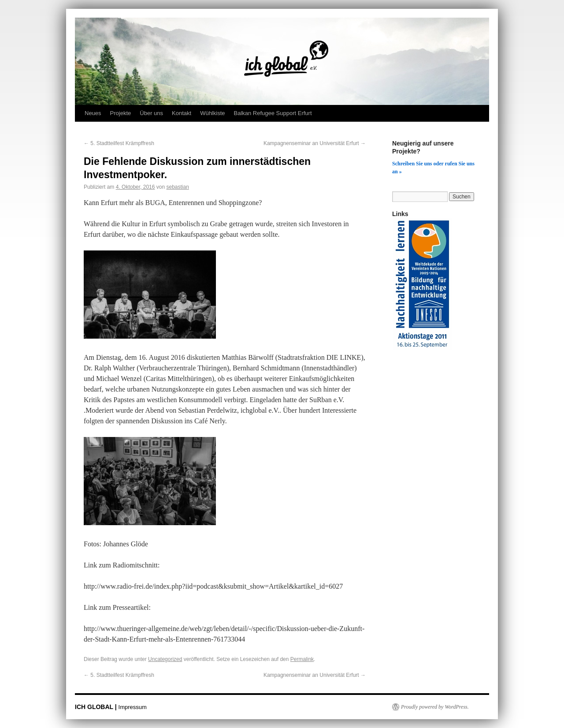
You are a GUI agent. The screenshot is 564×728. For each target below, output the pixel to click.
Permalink (302, 659)
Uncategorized (165, 659)
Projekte (121, 113)
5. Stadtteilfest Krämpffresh (119, 143)
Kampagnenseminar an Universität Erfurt (315, 143)
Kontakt (182, 113)
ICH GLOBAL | (97, 707)
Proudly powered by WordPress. (435, 707)
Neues (93, 113)
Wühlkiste (212, 113)
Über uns (151, 113)
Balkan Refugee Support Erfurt (273, 113)
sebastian (177, 187)
